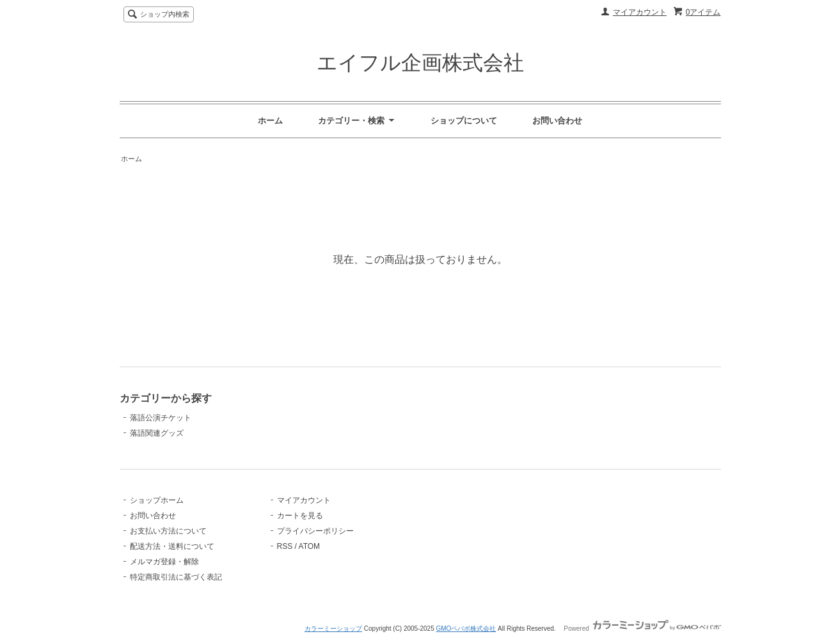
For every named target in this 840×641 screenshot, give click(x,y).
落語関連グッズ (157, 433)
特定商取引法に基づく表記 (176, 577)
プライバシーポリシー (315, 531)
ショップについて (464, 121)
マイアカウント (640, 12)
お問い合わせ (557, 121)
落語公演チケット (161, 418)
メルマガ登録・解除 (164, 562)
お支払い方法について (168, 531)
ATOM (310, 546)
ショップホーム (157, 500)
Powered (642, 629)
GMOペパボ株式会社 (466, 629)
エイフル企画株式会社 (420, 63)
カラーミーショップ (333, 629)
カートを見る (300, 516)
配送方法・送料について (172, 546)
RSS (285, 546)
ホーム (270, 121)
